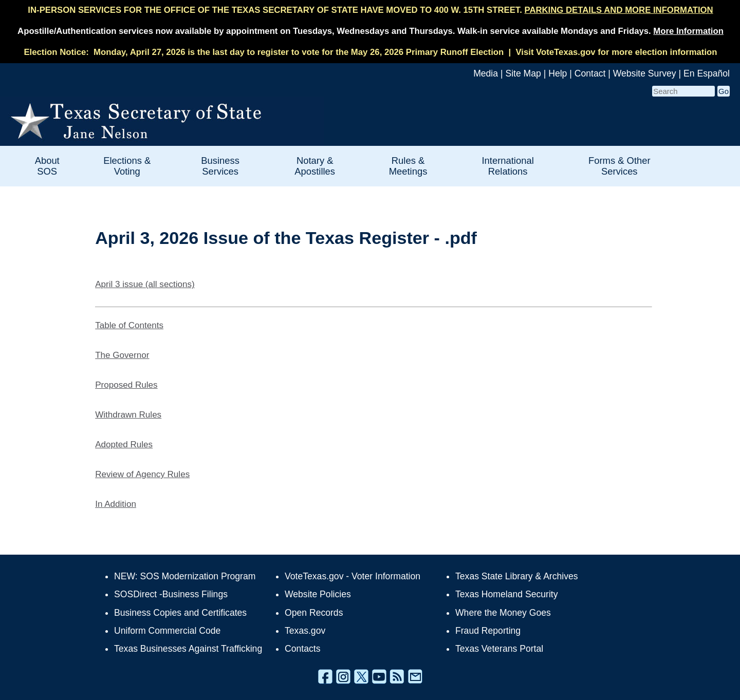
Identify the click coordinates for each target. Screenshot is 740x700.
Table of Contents (129, 325)
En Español (707, 73)
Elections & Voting (127, 166)
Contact (590, 73)
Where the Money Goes (503, 613)
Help (558, 73)
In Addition (116, 504)
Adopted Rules (124, 444)
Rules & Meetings (408, 166)
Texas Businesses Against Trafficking (188, 649)
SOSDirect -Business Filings (171, 594)
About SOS (47, 166)
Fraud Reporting (488, 631)
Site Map (523, 73)
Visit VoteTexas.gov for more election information (616, 52)
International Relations (508, 166)
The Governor (122, 355)
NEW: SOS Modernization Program (185, 576)
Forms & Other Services (619, 166)
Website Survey (645, 73)
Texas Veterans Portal (499, 649)
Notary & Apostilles (315, 166)
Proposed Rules (126, 385)
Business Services (220, 166)
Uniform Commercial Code (167, 631)
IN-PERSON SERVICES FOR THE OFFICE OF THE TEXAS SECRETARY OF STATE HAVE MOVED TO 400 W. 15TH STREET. (370, 10)
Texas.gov (305, 631)
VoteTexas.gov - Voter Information (353, 576)
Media (486, 73)
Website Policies (318, 594)
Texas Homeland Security (506, 594)
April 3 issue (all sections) (145, 284)
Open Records (314, 613)
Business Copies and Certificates (180, 613)
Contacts (302, 649)
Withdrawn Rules (128, 415)
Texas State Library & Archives (517, 576)
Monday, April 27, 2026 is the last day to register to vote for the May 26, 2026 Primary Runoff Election (299, 52)
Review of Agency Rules (142, 474)
